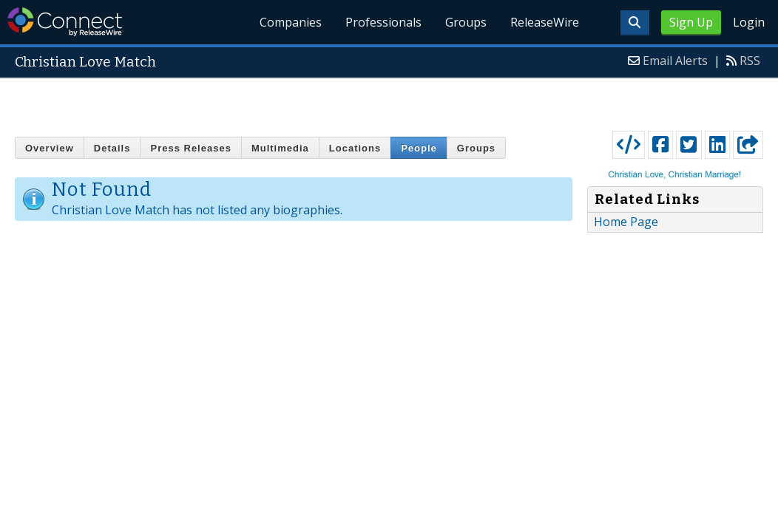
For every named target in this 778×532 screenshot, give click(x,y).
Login (749, 22)
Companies (291, 22)
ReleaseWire (545, 22)
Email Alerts (675, 61)
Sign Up (691, 22)
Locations (355, 148)
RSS (750, 61)
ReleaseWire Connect (65, 22)
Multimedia (280, 148)
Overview (50, 148)
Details (112, 148)
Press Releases (190, 148)
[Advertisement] (389, 101)
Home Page (626, 222)
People (419, 148)
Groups (466, 22)
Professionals (383, 22)
